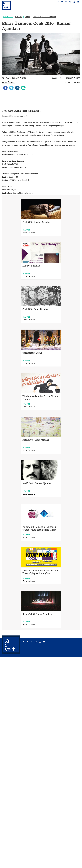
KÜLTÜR (19, 17)
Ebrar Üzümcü (9, 82)
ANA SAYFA (8, 17)
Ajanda (27, 17)
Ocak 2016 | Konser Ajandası (44, 17)
